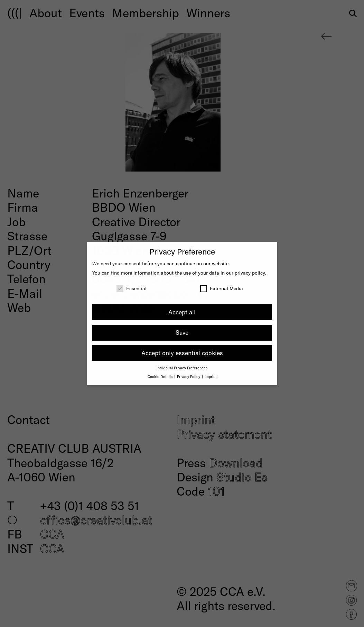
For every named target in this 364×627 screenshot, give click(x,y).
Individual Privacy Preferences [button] (182, 368)
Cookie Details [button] (161, 376)
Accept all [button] (182, 312)
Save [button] (182, 332)
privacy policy (250, 273)
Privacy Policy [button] (189, 376)
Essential (132, 288)
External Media (222, 288)
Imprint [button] (211, 376)
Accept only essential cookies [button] (182, 353)
